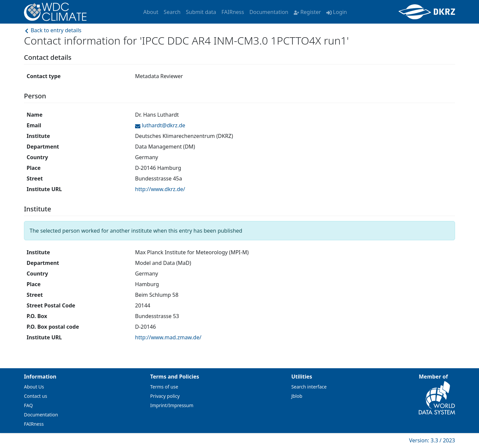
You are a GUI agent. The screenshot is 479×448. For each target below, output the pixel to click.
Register (307, 12)
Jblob (297, 396)
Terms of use (164, 387)
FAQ (28, 405)
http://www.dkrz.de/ (160, 189)
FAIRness (233, 12)
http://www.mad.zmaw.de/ (168, 337)
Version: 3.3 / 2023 (432, 440)
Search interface (309, 387)
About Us (34, 387)
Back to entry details (53, 30)
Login (337, 12)
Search (172, 12)
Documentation (269, 12)
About (151, 12)
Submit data (201, 12)
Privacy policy (165, 396)
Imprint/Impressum (172, 405)
